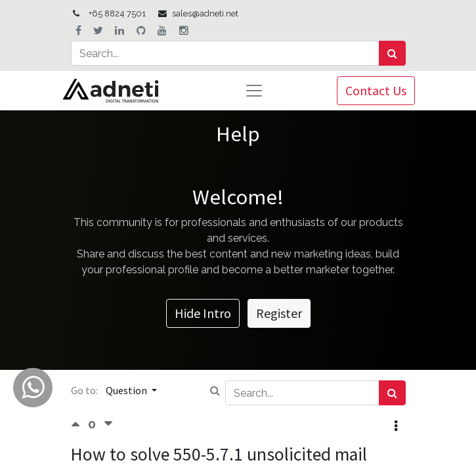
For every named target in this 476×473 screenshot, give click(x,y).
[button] (396, 426)
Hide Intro (203, 313)
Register (279, 313)
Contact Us (376, 90)
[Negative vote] (108, 424)
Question (127, 390)
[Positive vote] (79, 424)
